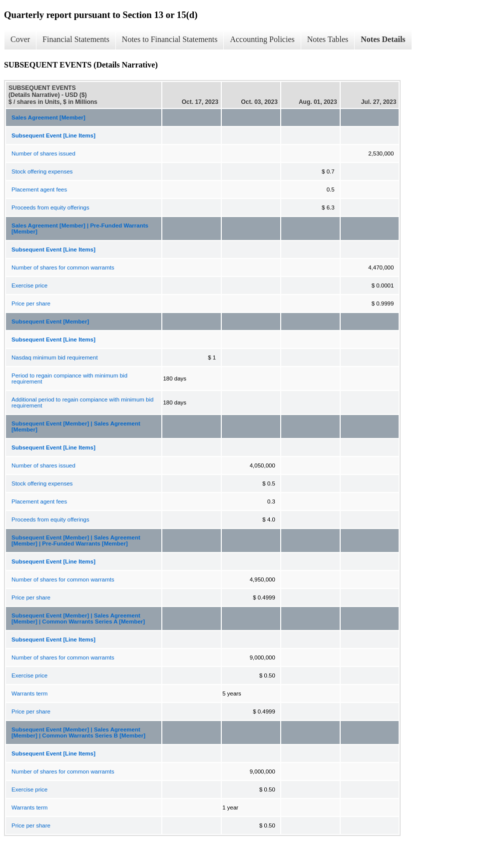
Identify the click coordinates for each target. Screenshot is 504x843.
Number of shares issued (43, 153)
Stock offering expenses (42, 171)
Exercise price (29, 285)
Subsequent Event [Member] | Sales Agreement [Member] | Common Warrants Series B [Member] (78, 732)
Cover (20, 39)
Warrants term (29, 693)
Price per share (31, 303)
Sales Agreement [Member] (48, 117)
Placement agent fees (39, 189)
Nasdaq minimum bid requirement (55, 357)
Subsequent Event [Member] (50, 321)
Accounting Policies (262, 39)
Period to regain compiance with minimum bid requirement (69, 378)
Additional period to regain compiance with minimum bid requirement (82, 402)
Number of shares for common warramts (63, 267)
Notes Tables (328, 39)
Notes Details (383, 39)
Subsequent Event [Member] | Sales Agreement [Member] (76, 426)
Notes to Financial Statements (170, 39)
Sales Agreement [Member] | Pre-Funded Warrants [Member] (80, 228)
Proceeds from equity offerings (50, 207)
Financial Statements (76, 39)
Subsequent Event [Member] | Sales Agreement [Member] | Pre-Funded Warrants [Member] (76, 540)
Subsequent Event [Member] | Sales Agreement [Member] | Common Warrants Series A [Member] (78, 618)
